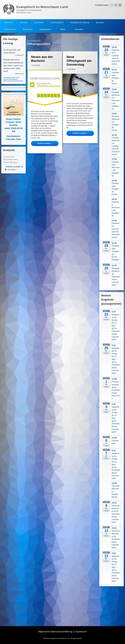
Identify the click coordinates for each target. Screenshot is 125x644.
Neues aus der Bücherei (42, 58)
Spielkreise (28, 27)
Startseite (9, 20)
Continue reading (48, 143)
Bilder (63, 27)
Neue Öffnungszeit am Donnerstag (79, 60)
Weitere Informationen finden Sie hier (11, 81)
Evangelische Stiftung (80, 20)
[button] (112, 5)
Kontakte (79, 27)
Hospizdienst (10, 27)
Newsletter (39, 20)
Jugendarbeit (45, 27)
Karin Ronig (36, 65)
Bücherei (100, 20)
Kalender (24, 20)
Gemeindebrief (57, 20)
